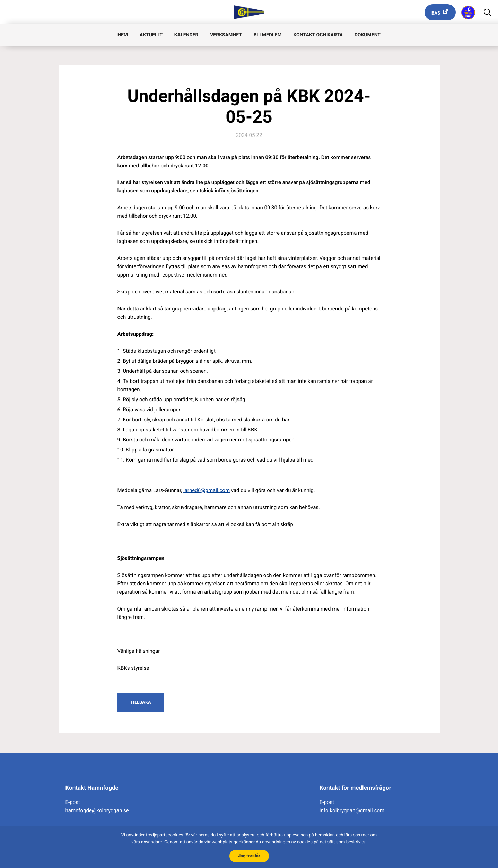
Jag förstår (249, 856)
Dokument (368, 35)
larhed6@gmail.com (207, 490)
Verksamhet (226, 35)
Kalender (186, 35)
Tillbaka (141, 702)
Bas (436, 13)
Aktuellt (151, 35)
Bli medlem (268, 35)
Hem (123, 35)
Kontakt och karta (318, 35)
